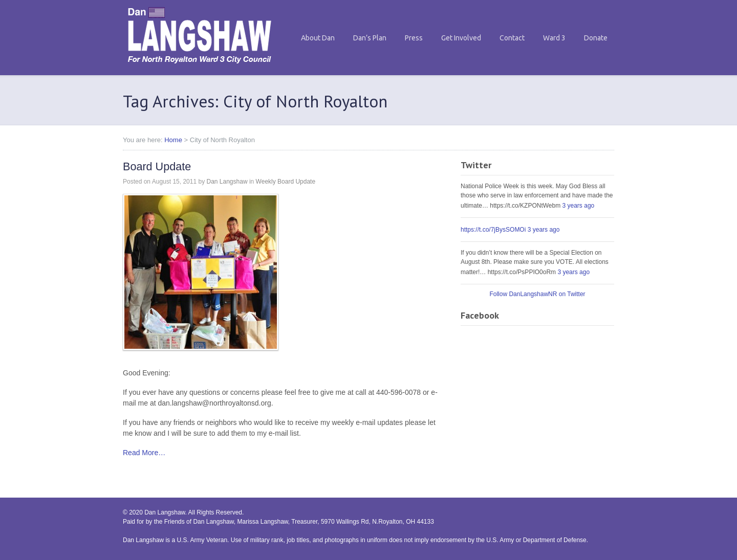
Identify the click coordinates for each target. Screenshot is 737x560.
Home (173, 140)
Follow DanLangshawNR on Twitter (537, 294)
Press (414, 38)
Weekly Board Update (286, 182)
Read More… (144, 453)
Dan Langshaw (227, 182)
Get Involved (461, 38)
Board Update (157, 166)
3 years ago (579, 206)
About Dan (318, 38)
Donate (596, 38)
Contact (512, 38)
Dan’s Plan (370, 38)
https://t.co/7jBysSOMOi (493, 230)
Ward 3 (554, 38)
